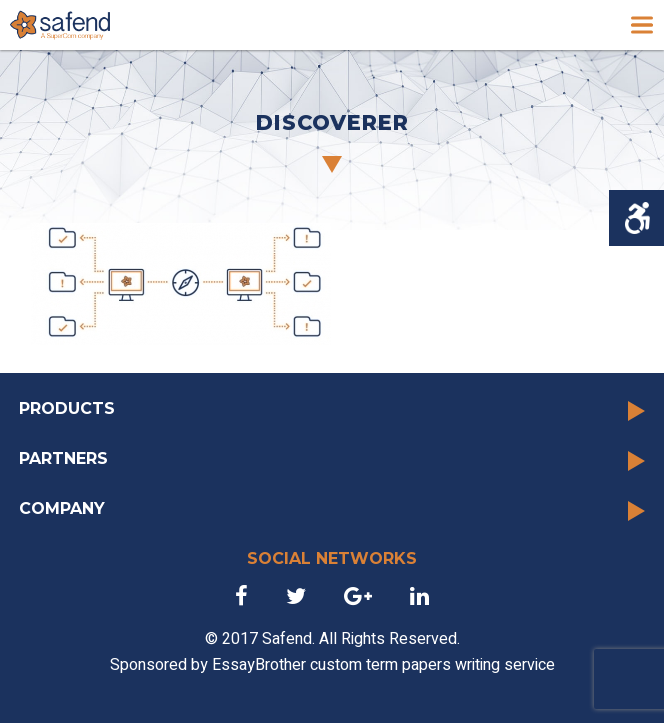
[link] (60, 25)
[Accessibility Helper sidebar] (636, 218)
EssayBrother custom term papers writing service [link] (383, 665)
